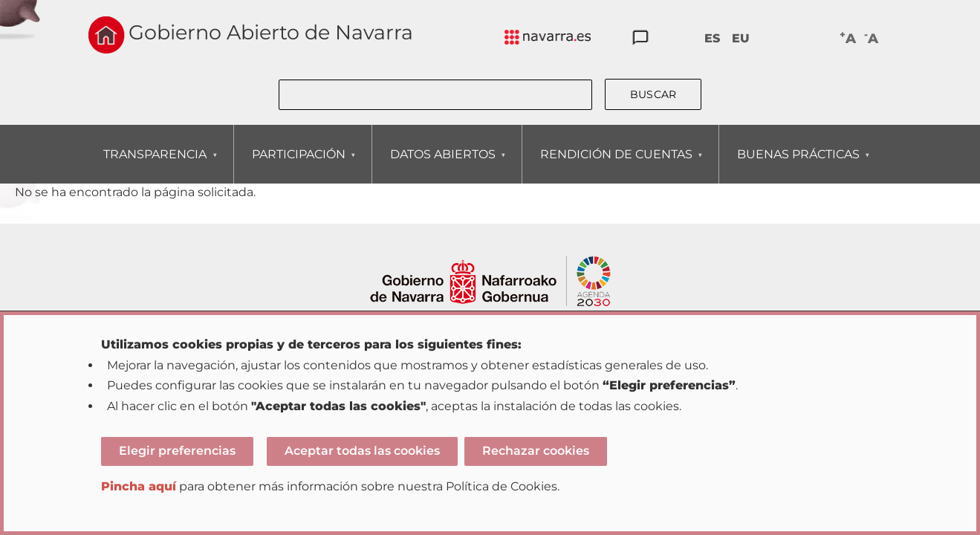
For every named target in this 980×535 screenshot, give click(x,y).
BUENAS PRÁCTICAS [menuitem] (798, 165)
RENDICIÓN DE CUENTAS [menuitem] (616, 165)
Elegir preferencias (177, 451)
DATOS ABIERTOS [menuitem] (442, 165)
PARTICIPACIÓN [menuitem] (298, 165)
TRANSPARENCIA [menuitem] (155, 165)
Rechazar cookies (536, 451)
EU (741, 38)
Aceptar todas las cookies (362, 451)
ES (712, 38)
